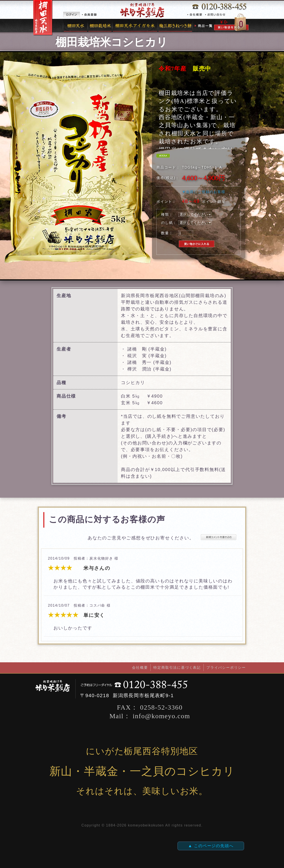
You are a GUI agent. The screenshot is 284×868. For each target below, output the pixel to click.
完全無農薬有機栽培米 (135, 26)
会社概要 (196, 15)
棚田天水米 (75, 26)
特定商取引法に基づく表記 (177, 668)
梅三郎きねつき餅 (175, 26)
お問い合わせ (216, 15)
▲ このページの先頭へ (211, 846)
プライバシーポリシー (226, 668)
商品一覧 (204, 26)
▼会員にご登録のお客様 (204, 192)
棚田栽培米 (100, 26)
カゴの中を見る (231, 22)
